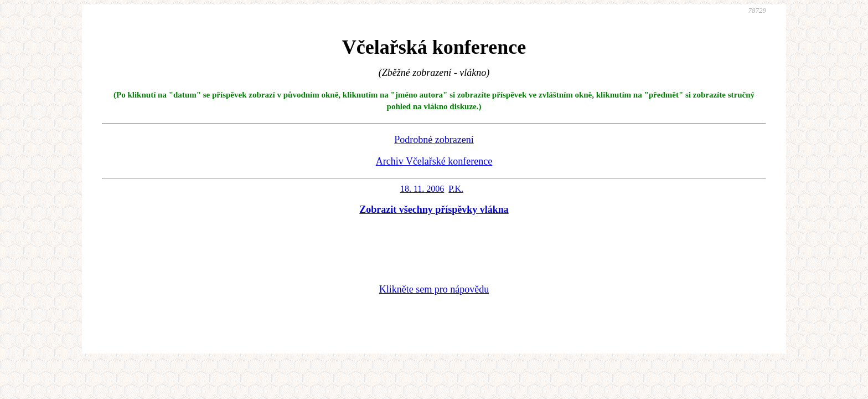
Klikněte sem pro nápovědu (434, 289)
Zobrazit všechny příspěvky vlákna (434, 209)
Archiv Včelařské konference (434, 161)
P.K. (456, 189)
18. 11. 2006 (422, 189)
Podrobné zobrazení (434, 140)
